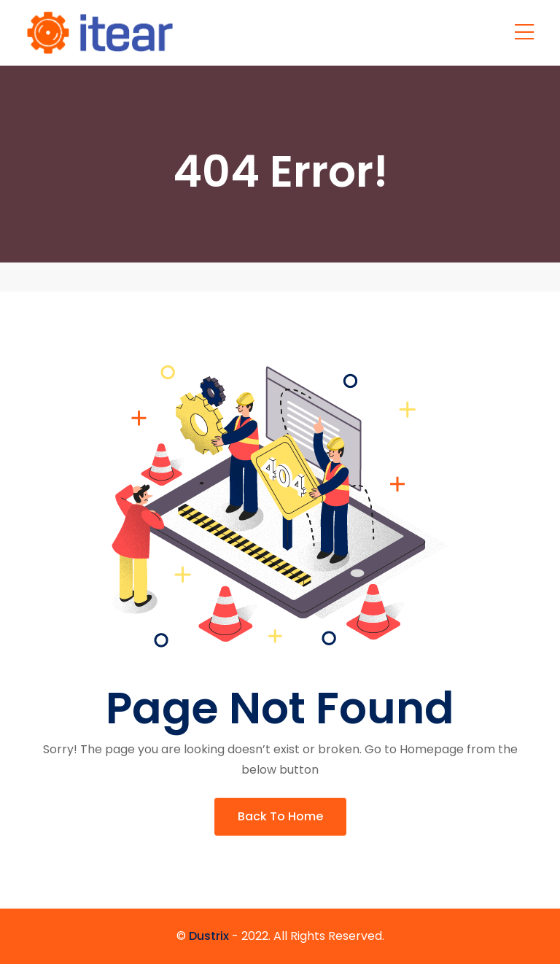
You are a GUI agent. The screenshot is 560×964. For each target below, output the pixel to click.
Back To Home (280, 816)
